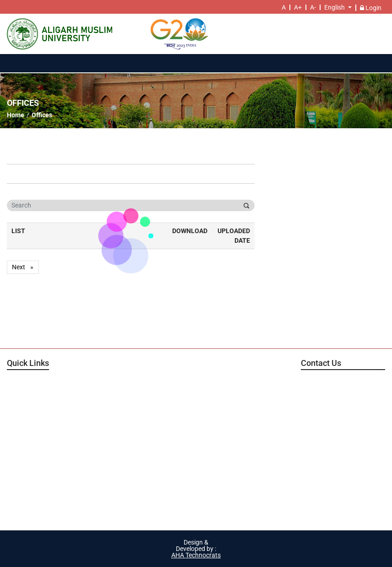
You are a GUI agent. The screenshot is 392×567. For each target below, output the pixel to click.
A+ (298, 7)
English (335, 7)
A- (313, 7)
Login (371, 8)
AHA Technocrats (196, 555)
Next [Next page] (25, 267)
